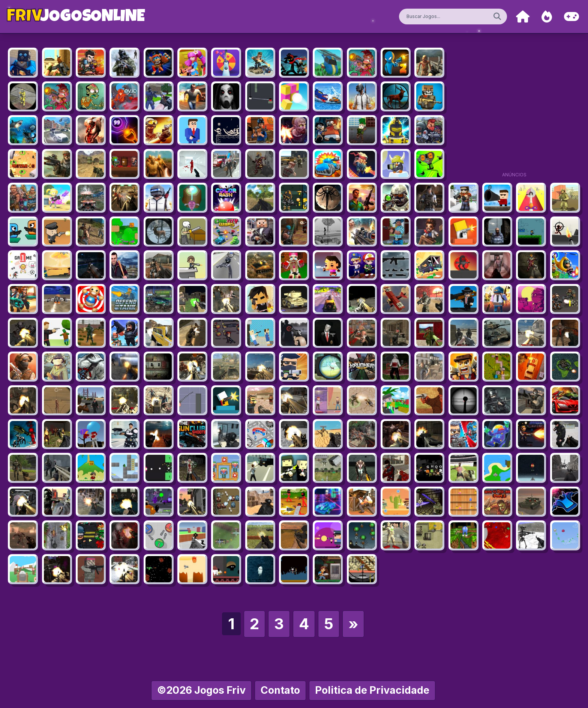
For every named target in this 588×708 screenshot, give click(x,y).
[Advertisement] (514, 112)
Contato (280, 690)
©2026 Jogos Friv (201, 690)
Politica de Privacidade (372, 690)
